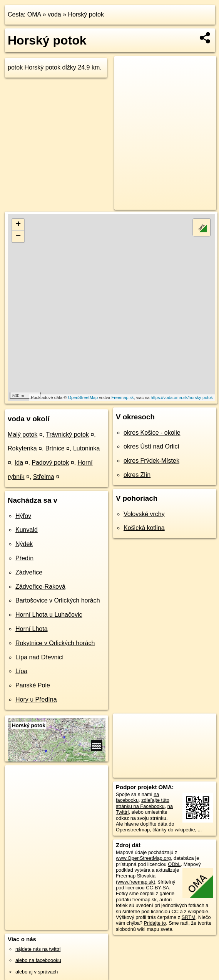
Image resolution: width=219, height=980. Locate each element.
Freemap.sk (122, 397)
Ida (19, 463)
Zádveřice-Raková (40, 587)
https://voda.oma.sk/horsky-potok (182, 397)
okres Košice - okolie (152, 433)
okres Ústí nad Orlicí (151, 446)
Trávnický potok (67, 435)
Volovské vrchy (144, 514)
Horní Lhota (32, 629)
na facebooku (137, 797)
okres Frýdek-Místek (151, 461)
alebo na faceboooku (38, 960)
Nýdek (24, 544)
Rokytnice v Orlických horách (55, 643)
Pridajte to (155, 923)
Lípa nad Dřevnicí (39, 657)
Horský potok (86, 14)
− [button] (18, 237)
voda (54, 14)
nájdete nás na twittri (38, 949)
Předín (24, 558)
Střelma (44, 477)
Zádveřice (29, 572)
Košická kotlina (144, 528)
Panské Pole (33, 685)
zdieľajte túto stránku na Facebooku (143, 803)
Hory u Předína (36, 699)
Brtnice (55, 448)
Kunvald (27, 530)
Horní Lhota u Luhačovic (49, 615)
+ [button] (18, 225)
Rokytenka (22, 448)
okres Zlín (137, 475)
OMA (34, 14)
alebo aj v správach (37, 972)
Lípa (21, 671)
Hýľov (23, 516)
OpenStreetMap (83, 397)
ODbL (174, 864)
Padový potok (50, 463)
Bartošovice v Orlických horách (58, 600)
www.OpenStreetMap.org (143, 858)
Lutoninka (86, 448)
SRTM (189, 917)
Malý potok (23, 435)
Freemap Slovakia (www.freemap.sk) (136, 879)
